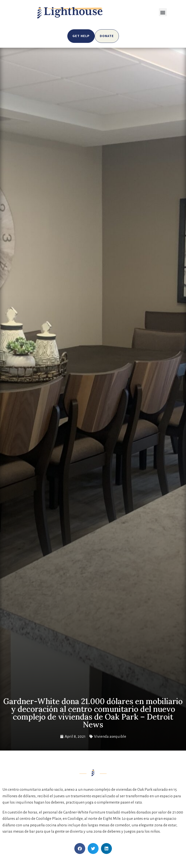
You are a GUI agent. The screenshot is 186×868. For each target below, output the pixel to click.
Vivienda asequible (110, 736)
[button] (163, 12)
